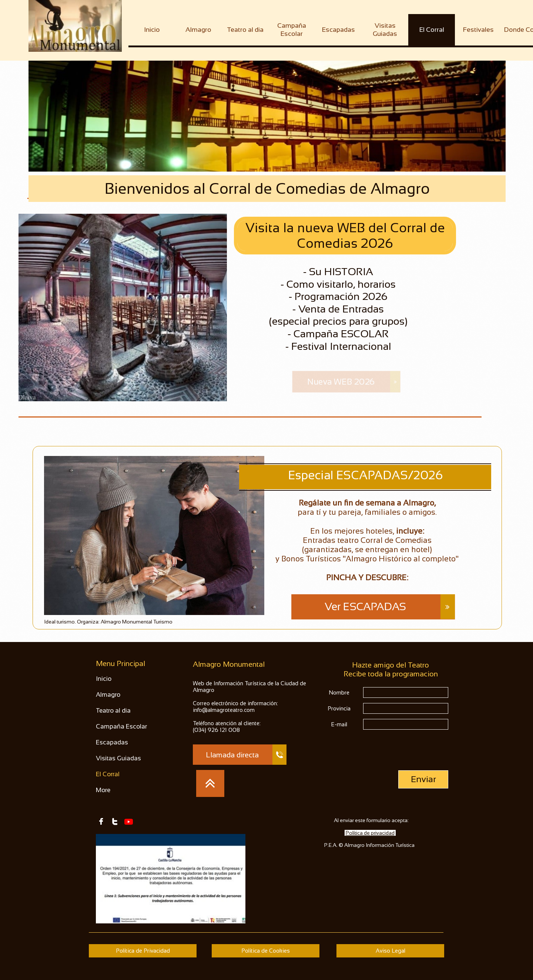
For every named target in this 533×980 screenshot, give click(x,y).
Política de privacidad (370, 833)
